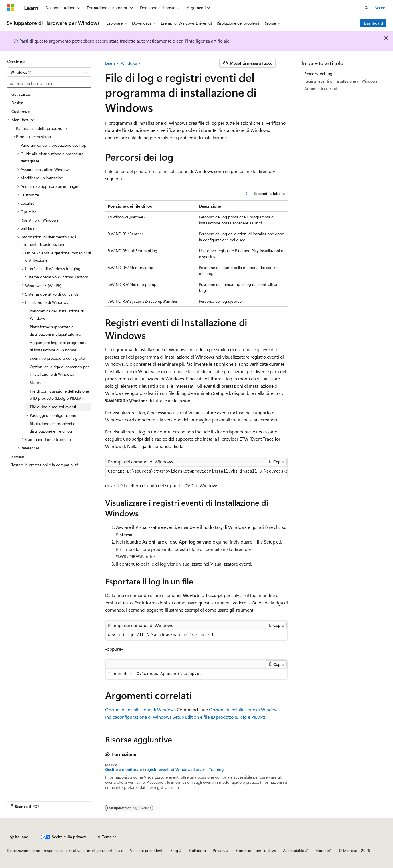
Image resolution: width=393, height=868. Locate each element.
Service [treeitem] (18, 456)
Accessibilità (294, 850)
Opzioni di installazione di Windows (140, 709)
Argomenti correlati (321, 88)
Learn (110, 63)
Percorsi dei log (318, 74)
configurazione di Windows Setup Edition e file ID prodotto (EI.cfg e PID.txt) (191, 717)
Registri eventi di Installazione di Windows (341, 81)
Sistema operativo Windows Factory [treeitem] (57, 277)
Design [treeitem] (17, 103)
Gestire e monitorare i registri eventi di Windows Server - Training (164, 769)
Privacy (219, 850)
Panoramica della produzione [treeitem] (41, 128)
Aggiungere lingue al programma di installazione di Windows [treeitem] (59, 346)
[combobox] (49, 72)
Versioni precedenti (147, 850)
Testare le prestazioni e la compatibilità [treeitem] (45, 465)
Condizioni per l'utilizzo (256, 850)
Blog (174, 850)
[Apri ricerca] (366, 8)
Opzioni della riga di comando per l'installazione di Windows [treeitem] (59, 370)
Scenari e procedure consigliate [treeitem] (57, 358)
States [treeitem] (35, 382)
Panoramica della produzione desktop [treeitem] (53, 145)
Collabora (198, 850)
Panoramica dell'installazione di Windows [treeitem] (57, 315)
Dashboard (373, 23)
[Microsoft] (11, 8)
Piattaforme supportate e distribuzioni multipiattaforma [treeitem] (55, 330)
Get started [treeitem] (21, 94)
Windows (129, 63)
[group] (197, 472)
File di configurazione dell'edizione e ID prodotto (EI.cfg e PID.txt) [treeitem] (59, 395)
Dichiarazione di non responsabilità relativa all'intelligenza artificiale (65, 850)
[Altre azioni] (283, 63)
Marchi (321, 850)
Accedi (380, 8)
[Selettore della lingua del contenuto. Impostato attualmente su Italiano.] (19, 837)
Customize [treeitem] (21, 111)
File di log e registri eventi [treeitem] (53, 407)
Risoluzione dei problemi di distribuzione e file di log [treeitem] (53, 427)
